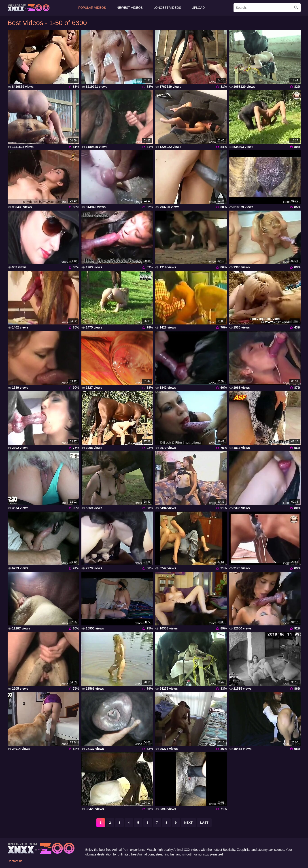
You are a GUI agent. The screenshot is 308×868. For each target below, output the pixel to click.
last (204, 823)
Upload (198, 8)
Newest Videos (130, 8)
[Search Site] (296, 8)
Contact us (15, 861)
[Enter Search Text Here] (267, 8)
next (188, 823)
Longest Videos (167, 8)
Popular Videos (92, 8)
